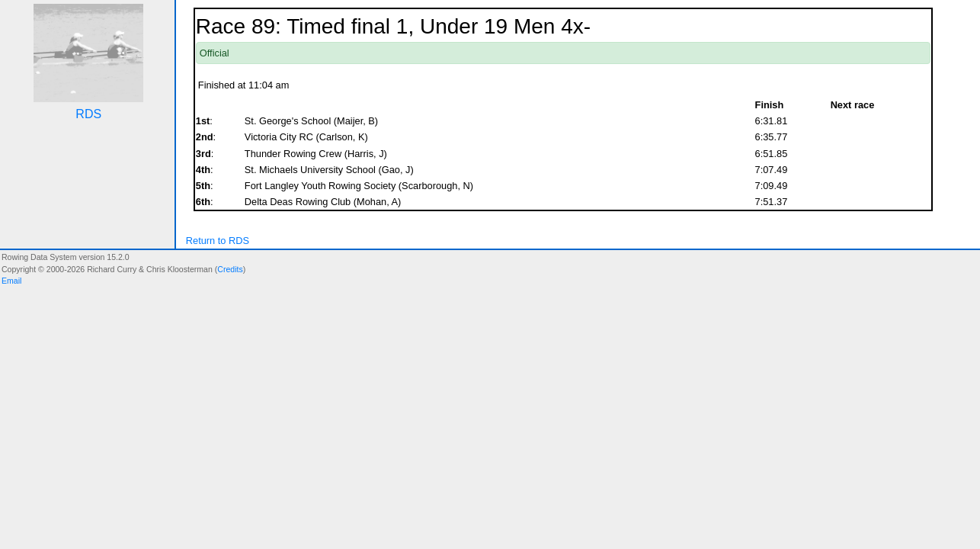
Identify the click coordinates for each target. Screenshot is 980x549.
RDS (88, 114)
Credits (230, 269)
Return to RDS (218, 241)
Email (11, 281)
